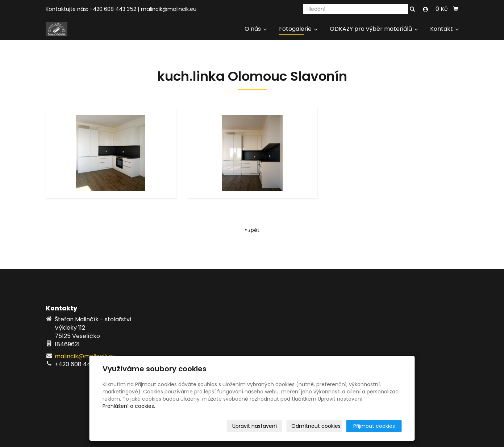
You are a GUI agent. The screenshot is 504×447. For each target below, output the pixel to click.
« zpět (252, 230)
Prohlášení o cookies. (129, 406)
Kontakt (444, 29)
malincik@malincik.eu (169, 9)
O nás (256, 29)
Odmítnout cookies (316, 426)
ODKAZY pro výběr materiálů (374, 29)
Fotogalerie (298, 29)
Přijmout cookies (374, 426)
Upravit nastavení (255, 426)
